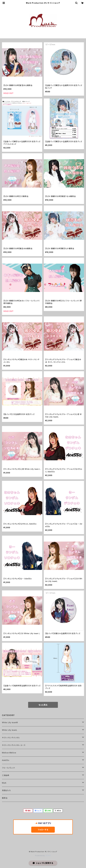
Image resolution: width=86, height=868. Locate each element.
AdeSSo (6, 760)
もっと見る (43, 705)
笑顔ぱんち (6, 790)
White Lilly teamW (10, 722)
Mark (4, 783)
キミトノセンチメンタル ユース (14, 745)
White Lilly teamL (10, 730)
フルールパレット (8, 768)
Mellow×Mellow (9, 753)
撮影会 (5, 798)
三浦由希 (6, 775)
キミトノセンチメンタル (11, 738)
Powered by (43, 856)
